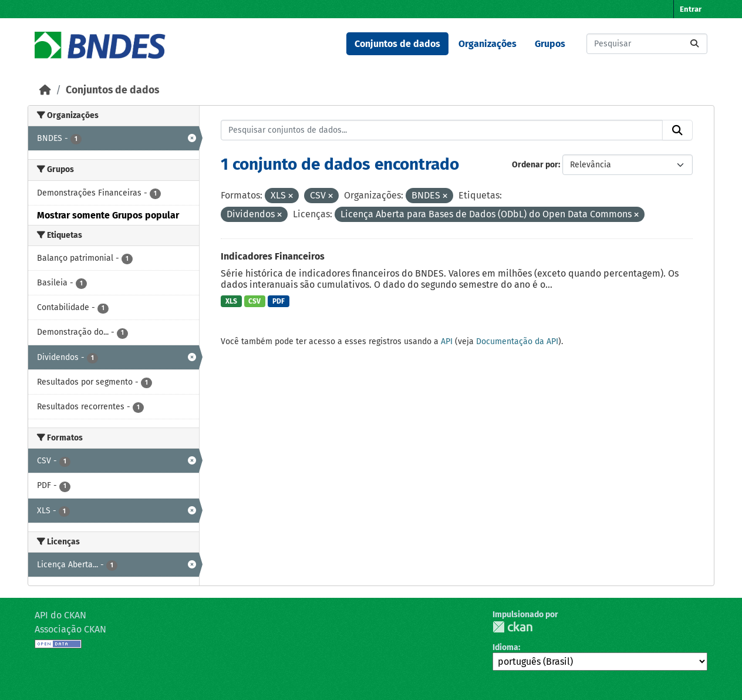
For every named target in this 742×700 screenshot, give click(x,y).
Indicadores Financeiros (273, 256)
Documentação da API (517, 341)
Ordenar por (535, 165)
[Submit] (694, 44)
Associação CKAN (70, 629)
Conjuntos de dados (397, 44)
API (447, 341)
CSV (254, 301)
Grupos (550, 44)
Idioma (505, 647)
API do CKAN (60, 615)
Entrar (691, 9)
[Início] (45, 90)
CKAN (512, 627)
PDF (279, 301)
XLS (231, 301)
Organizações (488, 44)
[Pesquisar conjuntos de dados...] (647, 44)
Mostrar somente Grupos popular (108, 215)
